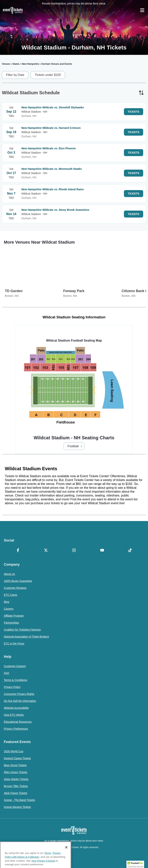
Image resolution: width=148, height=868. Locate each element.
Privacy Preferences (16, 729)
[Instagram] (74, 551)
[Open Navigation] (142, 10)
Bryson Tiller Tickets (16, 786)
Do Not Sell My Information (20, 701)
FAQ (7, 673)
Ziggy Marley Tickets (16, 779)
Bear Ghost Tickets (15, 765)
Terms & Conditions (16, 680)
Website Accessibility (16, 708)
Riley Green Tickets (16, 772)
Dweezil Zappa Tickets (17, 758)
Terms (48, 866)
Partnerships (11, 623)
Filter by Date (15, 75)
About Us (9, 574)
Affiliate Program (14, 616)
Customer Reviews (15, 588)
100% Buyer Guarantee (18, 581)
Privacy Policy (12, 687)
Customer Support (15, 666)
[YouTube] (102, 551)
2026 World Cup (14, 751)
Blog (7, 602)
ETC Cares (11, 595)
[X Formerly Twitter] (46, 551)
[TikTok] (130, 551)
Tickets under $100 (48, 75)
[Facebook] (18, 551)
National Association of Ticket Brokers (26, 637)
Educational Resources (18, 722)
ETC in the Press (14, 644)
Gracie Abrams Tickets (17, 807)
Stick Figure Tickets (16, 793)
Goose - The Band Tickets (19, 800)
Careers (9, 609)
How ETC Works (14, 715)
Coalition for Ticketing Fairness (22, 630)
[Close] (66, 860)
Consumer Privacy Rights (19, 694)
